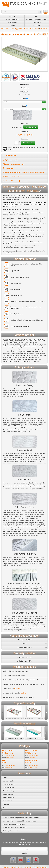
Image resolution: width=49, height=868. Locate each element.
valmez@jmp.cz (33, 767)
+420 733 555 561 (10, 756)
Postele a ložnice (12, 20)
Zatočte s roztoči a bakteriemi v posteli (15, 828)
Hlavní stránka (6, 28)
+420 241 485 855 (9, 754)
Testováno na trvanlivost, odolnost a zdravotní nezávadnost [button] (24, 172)
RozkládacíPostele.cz (9, 797)
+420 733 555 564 (33, 766)
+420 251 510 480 (32, 754)
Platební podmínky (9, 788)
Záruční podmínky (8, 791)
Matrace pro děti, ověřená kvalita (29, 28)
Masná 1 (4, 762)
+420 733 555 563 (10, 766)
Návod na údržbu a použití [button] (13, 177)
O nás (5, 778)
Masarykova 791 (29, 762)
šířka (21, 91)
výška (21, 95)
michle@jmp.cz (10, 757)
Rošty (37, 17)
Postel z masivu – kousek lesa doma (14, 824)
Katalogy (12, 25)
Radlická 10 (28, 752)
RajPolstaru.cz (7, 801)
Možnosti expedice (9, 781)
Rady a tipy (37, 22)
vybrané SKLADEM (31, 127)
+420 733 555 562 (33, 756)
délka (21, 88)
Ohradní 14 (5, 752)
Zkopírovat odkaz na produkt (14, 164)
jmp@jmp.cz (32, 757)
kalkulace (17, 689)
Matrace (12, 17)
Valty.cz (5, 807)
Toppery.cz (6, 804)
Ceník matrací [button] (9, 168)
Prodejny (37, 25)
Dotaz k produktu (10, 156)
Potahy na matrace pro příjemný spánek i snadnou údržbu (21, 818)
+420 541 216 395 (9, 764)
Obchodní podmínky (9, 784)
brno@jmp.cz (9, 767)
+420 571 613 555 (32, 764)
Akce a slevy (12, 22)
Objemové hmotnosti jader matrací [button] (15, 181)
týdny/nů (19, 127)
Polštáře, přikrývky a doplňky (37, 20)
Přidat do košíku (28, 143)
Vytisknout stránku (10, 160)
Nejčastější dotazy (9, 794)
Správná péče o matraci (10, 831)
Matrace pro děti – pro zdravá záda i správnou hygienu (20, 821)
